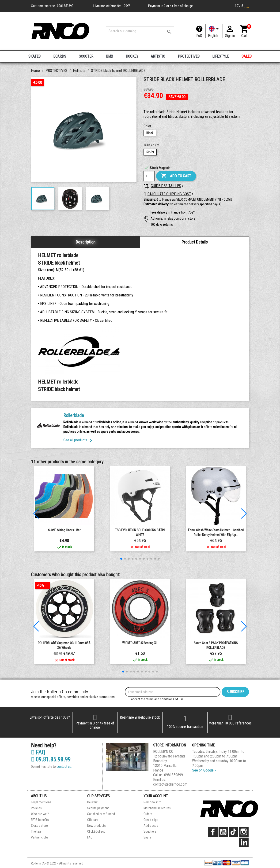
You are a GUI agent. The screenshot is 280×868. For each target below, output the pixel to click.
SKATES (34, 56)
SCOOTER (86, 56)
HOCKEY (132, 56)
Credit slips (151, 820)
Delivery (92, 802)
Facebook (213, 832)
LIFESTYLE (221, 56)
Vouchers (150, 831)
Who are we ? (40, 814)
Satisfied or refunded (101, 814)
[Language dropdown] (214, 31)
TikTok (234, 832)
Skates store (39, 826)
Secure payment (98, 808)
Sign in (148, 837)
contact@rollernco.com (170, 784)
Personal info (153, 802)
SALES (247, 56)
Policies (36, 808)
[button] (223, 204)
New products (96, 826)
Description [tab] (86, 242)
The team (37, 831)
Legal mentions (41, 802)
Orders (148, 814)
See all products (79, 440)
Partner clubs (40, 837)
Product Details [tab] (195, 242)
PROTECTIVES (189, 56)
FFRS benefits (40, 820)
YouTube (223, 832)
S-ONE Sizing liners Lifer (64, 530)
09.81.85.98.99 (51, 760)
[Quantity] (149, 176)
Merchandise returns (157, 808)
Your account (156, 796)
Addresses (151, 826)
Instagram (244, 832)
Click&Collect (96, 831)
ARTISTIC (158, 56)
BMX (110, 56)
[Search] (140, 31)
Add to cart (176, 176)
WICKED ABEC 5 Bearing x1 (140, 643)
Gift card (93, 820)
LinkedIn (244, 842)
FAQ (199, 36)
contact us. (64, 767)
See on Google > (204, 770)
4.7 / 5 (242, 6)
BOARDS (60, 56)
